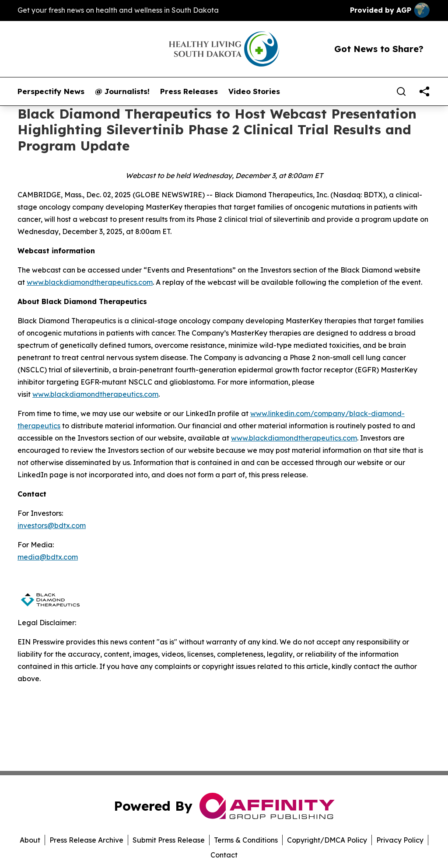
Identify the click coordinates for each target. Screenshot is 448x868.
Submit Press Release (169, 840)
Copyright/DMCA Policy (327, 840)
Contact (224, 855)
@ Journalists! (122, 91)
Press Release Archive (86, 840)
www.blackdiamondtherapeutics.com (294, 438)
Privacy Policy (400, 840)
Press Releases (189, 91)
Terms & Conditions (246, 840)
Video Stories (254, 91)
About (30, 840)
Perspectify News (51, 91)
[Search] (401, 91)
